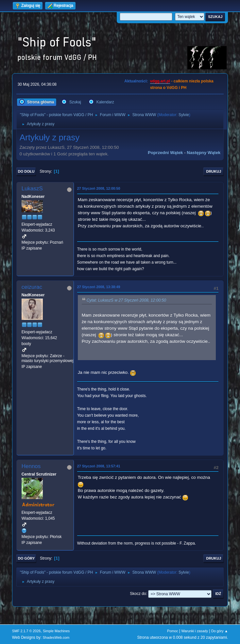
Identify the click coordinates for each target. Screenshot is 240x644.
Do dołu (26, 171)
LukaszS (32, 189)
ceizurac (32, 287)
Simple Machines (56, 631)
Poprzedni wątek (165, 153)
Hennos (31, 466)
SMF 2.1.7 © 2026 (26, 631)
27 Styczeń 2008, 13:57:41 (99, 466)
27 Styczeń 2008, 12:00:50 (99, 188)
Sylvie (184, 115)
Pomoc (173, 631)
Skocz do (138, 594)
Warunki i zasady (195, 631)
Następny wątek (204, 153)
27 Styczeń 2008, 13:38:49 (99, 287)
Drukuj (214, 171)
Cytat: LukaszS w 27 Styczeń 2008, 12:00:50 (126, 300)
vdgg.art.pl (160, 81)
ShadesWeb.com (56, 637)
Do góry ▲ (220, 631)
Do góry (26, 558)
